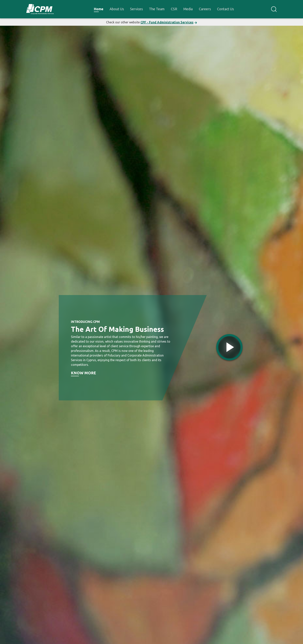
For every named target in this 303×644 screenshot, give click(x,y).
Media (188, 9)
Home (99, 9)
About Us (117, 9)
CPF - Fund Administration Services (167, 22)
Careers (205, 9)
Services (136, 9)
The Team (157, 9)
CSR (174, 9)
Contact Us (225, 9)
